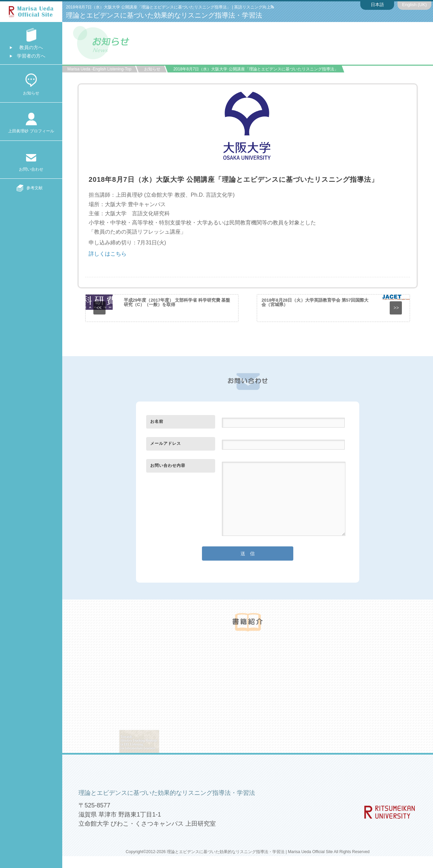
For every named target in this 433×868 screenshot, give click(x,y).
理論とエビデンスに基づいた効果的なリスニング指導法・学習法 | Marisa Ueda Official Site (250, 852)
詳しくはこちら (108, 254)
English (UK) (415, 5)
